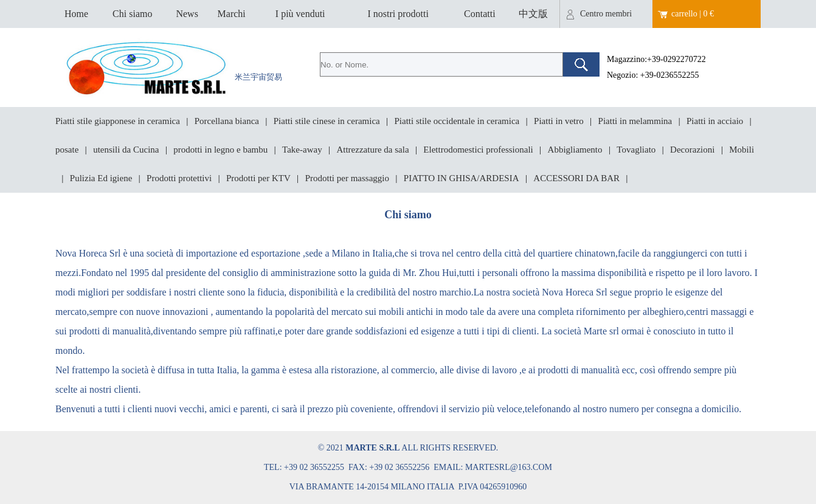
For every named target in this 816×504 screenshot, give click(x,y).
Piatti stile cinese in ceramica (327, 121)
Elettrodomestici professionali (478, 150)
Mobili (742, 150)
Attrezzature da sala (372, 150)
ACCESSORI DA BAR (576, 178)
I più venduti (300, 14)
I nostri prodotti (398, 14)
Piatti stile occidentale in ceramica (457, 121)
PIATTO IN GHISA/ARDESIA (462, 178)
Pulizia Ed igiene (101, 178)
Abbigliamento (575, 150)
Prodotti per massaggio (347, 178)
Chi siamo (132, 14)
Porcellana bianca (227, 121)
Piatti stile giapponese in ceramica (118, 121)
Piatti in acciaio (715, 121)
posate (67, 150)
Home (76, 14)
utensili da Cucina (126, 150)
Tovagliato (636, 150)
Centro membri (606, 14)
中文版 (533, 14)
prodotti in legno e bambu (220, 150)
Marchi (232, 14)
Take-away (302, 150)
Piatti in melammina (635, 121)
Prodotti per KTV (258, 178)
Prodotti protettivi (179, 178)
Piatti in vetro (559, 121)
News (187, 14)
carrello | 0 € (693, 14)
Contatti (480, 14)
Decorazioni (692, 150)
